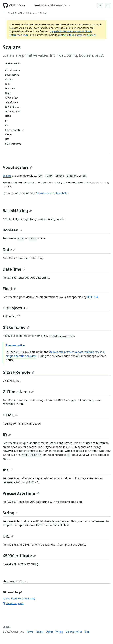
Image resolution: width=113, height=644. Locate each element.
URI (8, 536)
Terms (30, 632)
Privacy (40, 632)
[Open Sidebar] (4, 13)
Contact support (13, 603)
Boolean (13, 230)
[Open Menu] (108, 5)
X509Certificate (19, 555)
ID (7, 434)
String (10, 513)
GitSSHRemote (19, 372)
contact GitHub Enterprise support (77, 35)
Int (7, 470)
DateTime (14, 269)
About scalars (18, 167)
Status (49, 632)
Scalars (43, 13)
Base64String (17, 211)
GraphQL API (15, 13)
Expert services (74, 632)
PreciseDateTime (21, 493)
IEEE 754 (93, 297)
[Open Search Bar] (100, 5)
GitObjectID (16, 308)
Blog (87, 632)
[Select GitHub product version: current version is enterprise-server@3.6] (52, 5)
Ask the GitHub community (19, 599)
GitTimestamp (18, 392)
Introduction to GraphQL (52, 193)
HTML (10, 415)
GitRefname (16, 327)
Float (9, 288)
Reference (31, 13)
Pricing (59, 632)
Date (9, 249)
